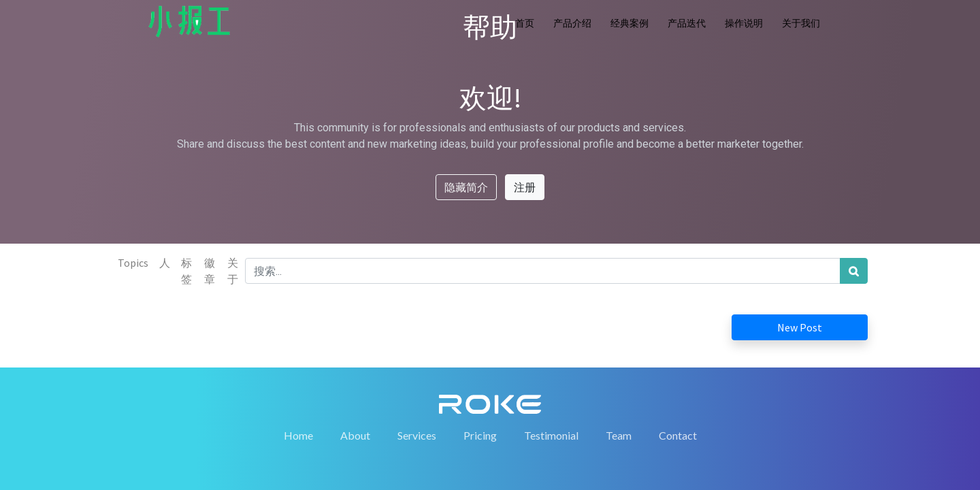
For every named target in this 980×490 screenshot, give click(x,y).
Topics (133, 263)
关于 (233, 271)
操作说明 (744, 23)
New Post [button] (800, 327)
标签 (186, 271)
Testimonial (551, 435)
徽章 (210, 271)
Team (619, 435)
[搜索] (854, 271)
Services (417, 435)
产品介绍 (572, 23)
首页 (525, 23)
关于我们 (801, 23)
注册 (525, 187)
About (355, 435)
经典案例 (630, 23)
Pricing (480, 435)
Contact (678, 435)
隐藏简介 (466, 187)
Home (298, 435)
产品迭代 (687, 23)
